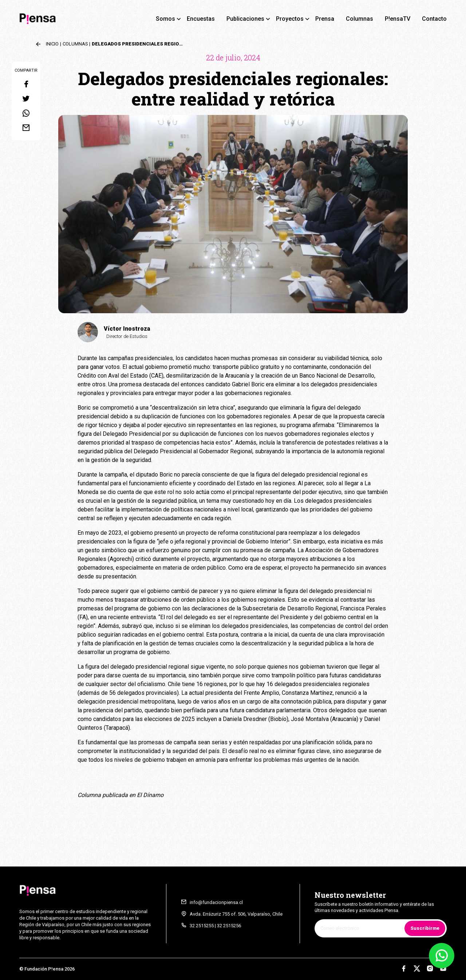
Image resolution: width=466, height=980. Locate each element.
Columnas (360, 19)
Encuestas (201, 19)
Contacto (434, 19)
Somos (165, 19)
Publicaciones (245, 19)
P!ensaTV (398, 19)
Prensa (325, 19)
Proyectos (290, 19)
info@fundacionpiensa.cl (216, 902)
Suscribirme (425, 928)
